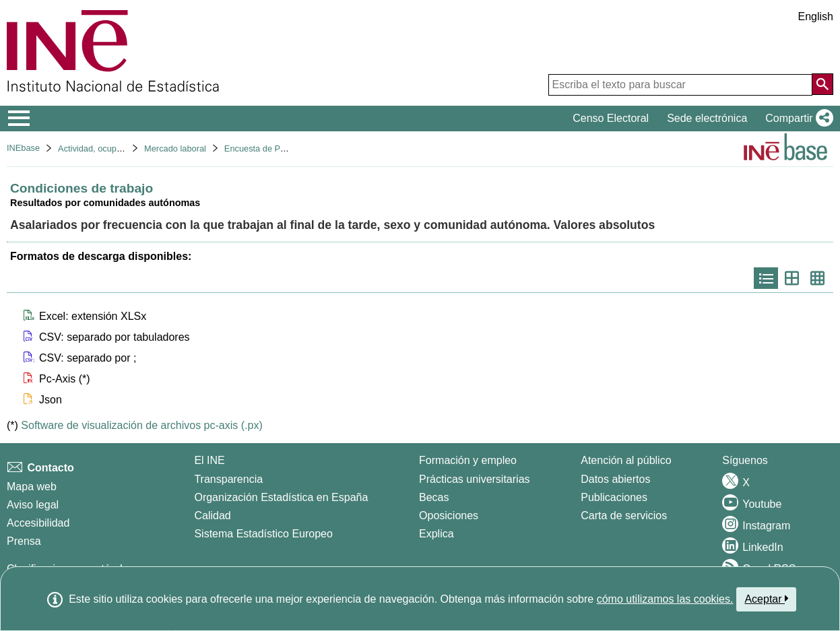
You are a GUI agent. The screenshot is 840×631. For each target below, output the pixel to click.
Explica (437, 534)
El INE (209, 460)
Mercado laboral (175, 148)
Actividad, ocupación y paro (111, 148)
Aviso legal (33, 505)
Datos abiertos (615, 479)
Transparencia (228, 479)
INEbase (23, 148)
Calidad (212, 516)
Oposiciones (449, 516)
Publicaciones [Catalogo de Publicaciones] (614, 497)
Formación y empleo (468, 460)
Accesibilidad (38, 523)
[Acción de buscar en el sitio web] (822, 84)
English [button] (816, 16)
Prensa (24, 541)
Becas (434, 497)
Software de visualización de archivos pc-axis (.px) (141, 425)
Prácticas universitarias (475, 479)
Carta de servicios (624, 516)
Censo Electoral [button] (611, 118)
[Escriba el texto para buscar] (680, 85)
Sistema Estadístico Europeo (263, 534)
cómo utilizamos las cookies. (665, 599)
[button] (797, 119)
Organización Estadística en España (281, 497)
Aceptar (766, 599)
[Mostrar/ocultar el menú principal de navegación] (19, 119)
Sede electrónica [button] (707, 118)
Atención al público (626, 460)
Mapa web (32, 487)
